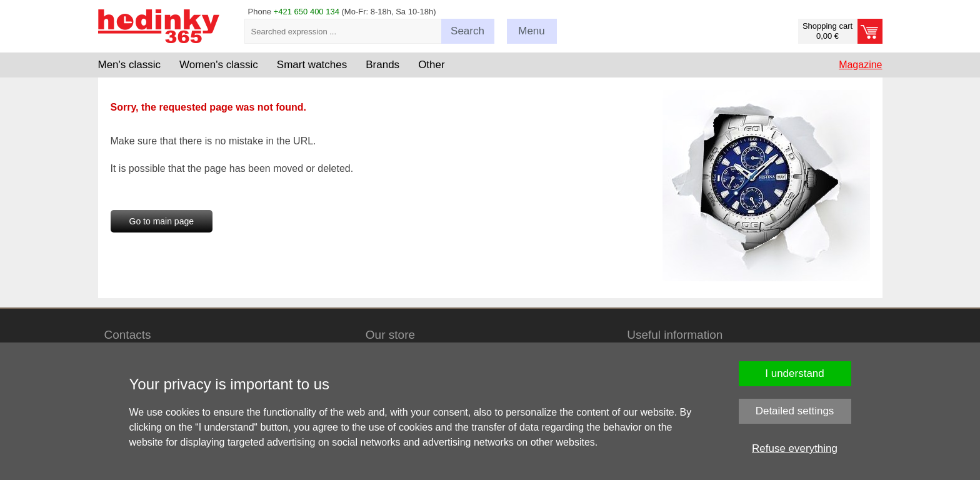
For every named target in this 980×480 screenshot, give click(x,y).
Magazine (860, 65)
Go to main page (162, 221)
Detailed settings (795, 411)
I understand (795, 373)
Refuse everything (795, 448)
